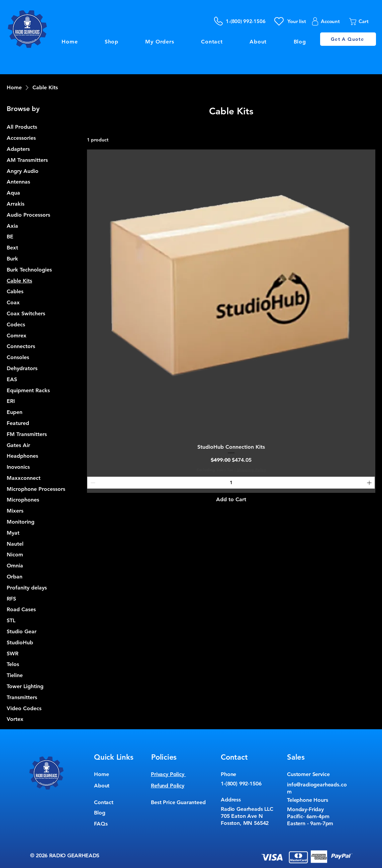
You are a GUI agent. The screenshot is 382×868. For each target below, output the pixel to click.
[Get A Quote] (348, 39)
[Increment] (370, 483)
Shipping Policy (251, 469)
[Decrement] (92, 483)
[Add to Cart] (231, 500)
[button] (363, 22)
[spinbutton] (231, 483)
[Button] (191, 81)
